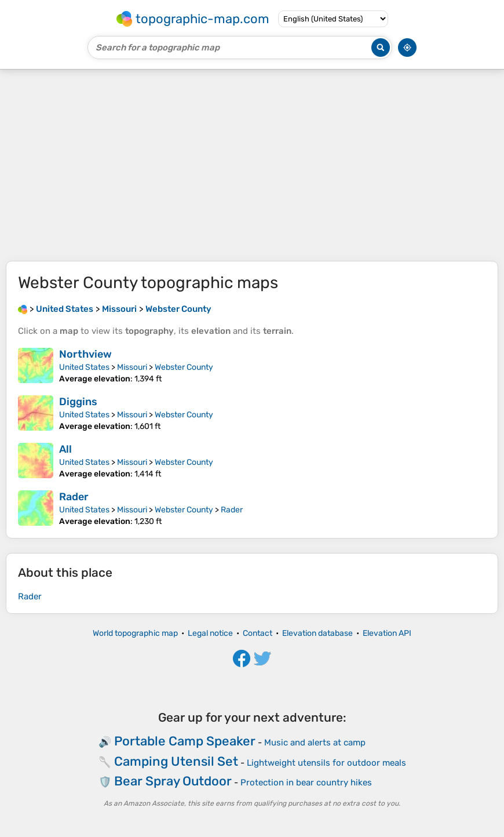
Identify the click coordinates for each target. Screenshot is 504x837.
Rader (74, 497)
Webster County (184, 367)
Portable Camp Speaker (185, 741)
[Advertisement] (252, 165)
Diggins (78, 402)
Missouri (132, 367)
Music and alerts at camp (315, 743)
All (65, 449)
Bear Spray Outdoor (173, 781)
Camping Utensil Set (176, 761)
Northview (85, 354)
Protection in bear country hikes (306, 783)
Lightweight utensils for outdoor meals (326, 763)
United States (84, 367)
